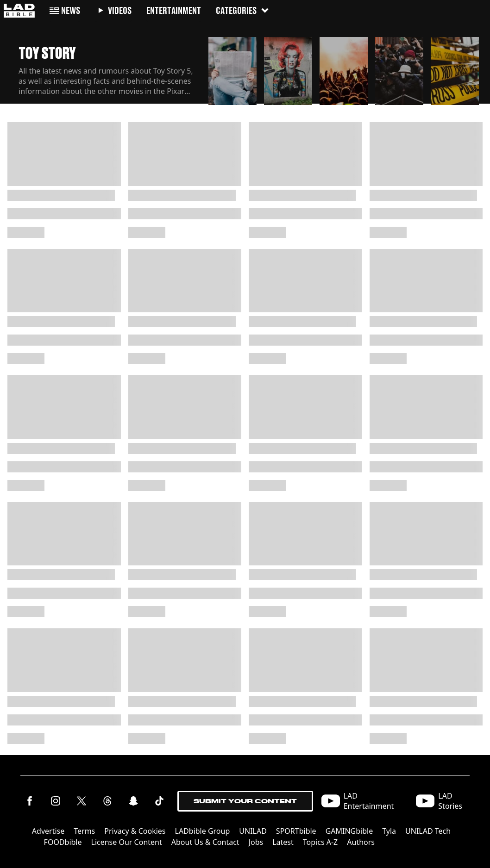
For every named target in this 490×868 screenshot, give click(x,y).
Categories (243, 10)
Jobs (256, 842)
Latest (283, 842)
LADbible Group (203, 831)
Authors (361, 842)
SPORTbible (296, 831)
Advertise (48, 831)
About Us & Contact (205, 842)
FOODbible (63, 842)
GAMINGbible (349, 831)
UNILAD (253, 831)
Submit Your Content (245, 801)
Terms (84, 831)
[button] (232, 70)
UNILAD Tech (428, 831)
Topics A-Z (320, 842)
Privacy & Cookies (135, 831)
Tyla (389, 831)
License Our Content (127, 842)
